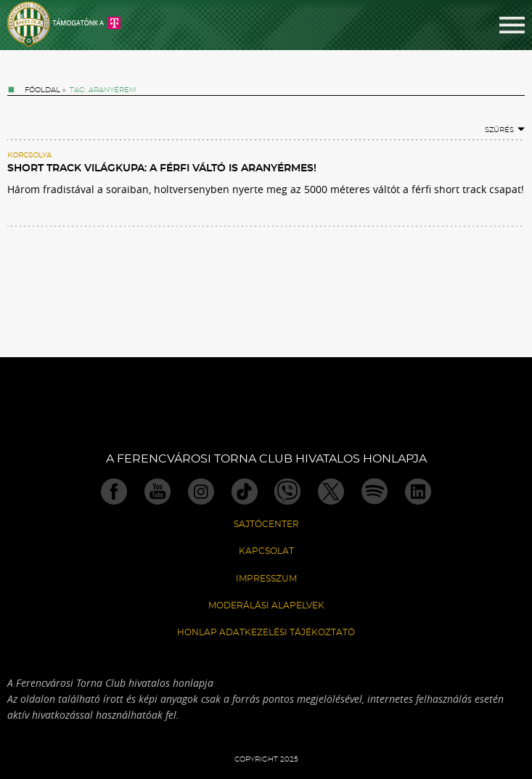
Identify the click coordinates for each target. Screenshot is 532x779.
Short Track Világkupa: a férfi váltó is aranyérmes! (162, 168)
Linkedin (418, 492)
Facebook (114, 492)
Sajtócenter (266, 524)
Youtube (157, 492)
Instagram (201, 492)
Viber (287, 492)
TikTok (245, 492)
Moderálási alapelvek (266, 605)
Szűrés (505, 130)
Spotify (375, 492)
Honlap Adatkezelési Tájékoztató (266, 632)
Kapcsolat (266, 551)
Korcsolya (29, 155)
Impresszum (266, 579)
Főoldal (42, 90)
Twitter (331, 492)
